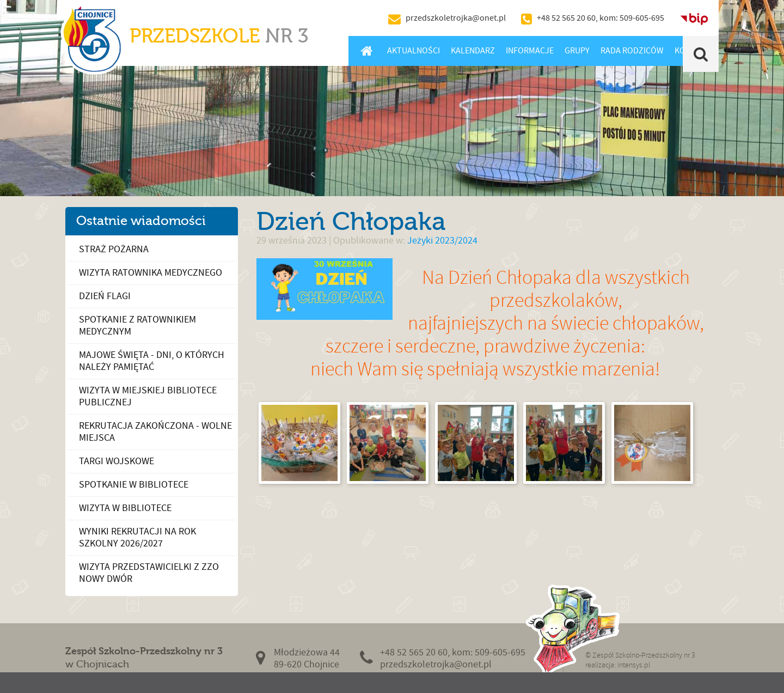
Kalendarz (473, 51)
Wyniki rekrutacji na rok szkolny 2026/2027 (137, 537)
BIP (694, 18)
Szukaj (701, 54)
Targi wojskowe (117, 461)
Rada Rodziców (632, 51)
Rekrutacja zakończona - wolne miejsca (155, 432)
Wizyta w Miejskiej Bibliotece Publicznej (148, 396)
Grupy (577, 51)
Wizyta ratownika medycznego (151, 273)
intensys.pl (634, 665)
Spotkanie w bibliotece (134, 485)
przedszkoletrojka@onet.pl (456, 18)
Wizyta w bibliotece (125, 508)
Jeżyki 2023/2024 (442, 241)
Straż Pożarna (114, 249)
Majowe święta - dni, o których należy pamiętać (152, 361)
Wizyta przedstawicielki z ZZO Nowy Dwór (149, 573)
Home (367, 51)
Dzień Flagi (105, 296)
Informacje (530, 51)
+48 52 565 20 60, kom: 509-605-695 (601, 18)
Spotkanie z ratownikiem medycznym (137, 326)
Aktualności (414, 51)
